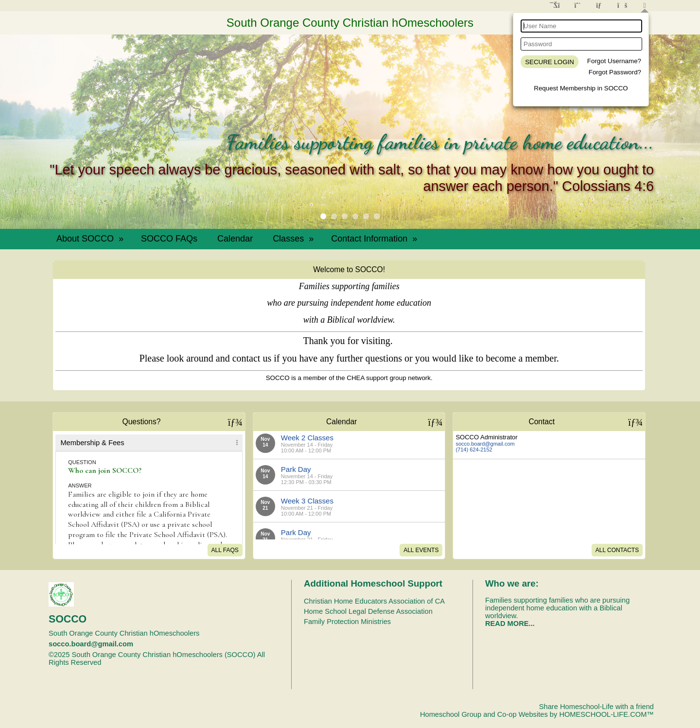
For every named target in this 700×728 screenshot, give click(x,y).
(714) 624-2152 (474, 450)
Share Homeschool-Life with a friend (596, 707)
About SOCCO (91, 239)
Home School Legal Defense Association (368, 611)
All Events (421, 550)
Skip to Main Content (143, 662)
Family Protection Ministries (347, 622)
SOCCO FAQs (169, 239)
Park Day (296, 469)
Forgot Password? (615, 72)
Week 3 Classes (307, 501)
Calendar (235, 239)
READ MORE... (510, 624)
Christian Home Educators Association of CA (374, 601)
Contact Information (375, 239)
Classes (294, 239)
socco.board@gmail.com (485, 444)
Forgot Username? (614, 61)
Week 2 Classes (307, 438)
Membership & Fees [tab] (92, 443)
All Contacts (617, 550)
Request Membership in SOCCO (581, 88)
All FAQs (225, 550)
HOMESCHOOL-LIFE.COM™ (606, 714)
